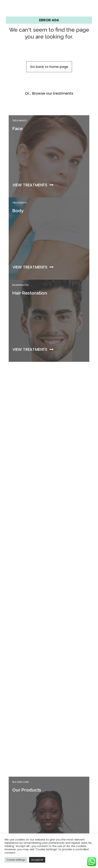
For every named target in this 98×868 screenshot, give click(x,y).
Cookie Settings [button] (16, 860)
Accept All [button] (37, 860)
